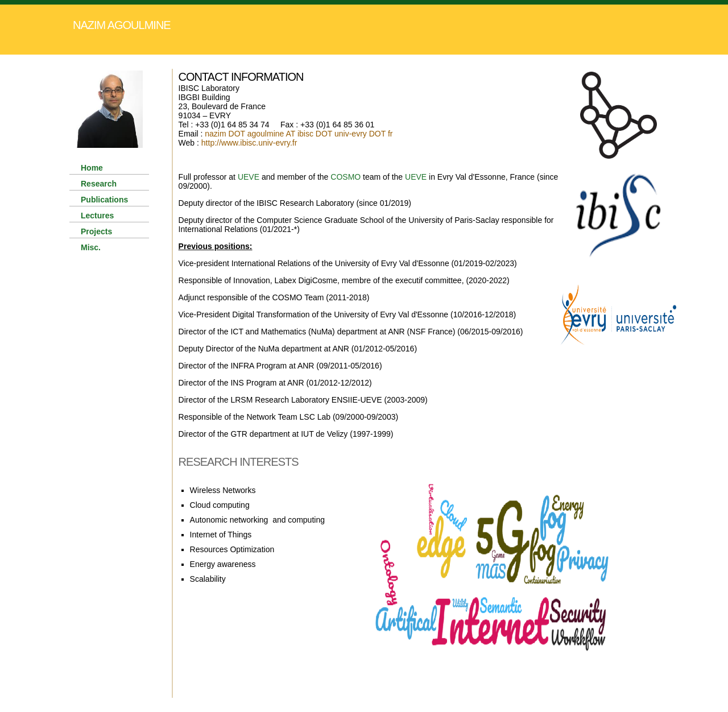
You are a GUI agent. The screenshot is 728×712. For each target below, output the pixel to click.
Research (99, 184)
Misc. (91, 247)
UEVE (249, 177)
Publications (104, 200)
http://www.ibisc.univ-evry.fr (249, 143)
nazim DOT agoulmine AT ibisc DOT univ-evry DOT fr (299, 134)
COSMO (346, 177)
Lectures (97, 216)
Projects (96, 231)
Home (92, 168)
